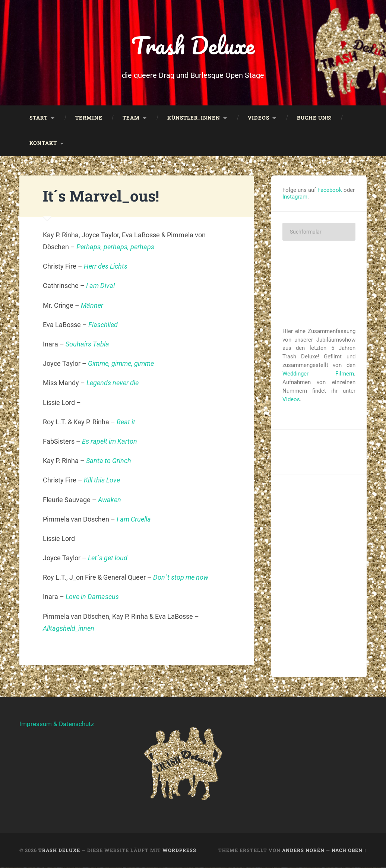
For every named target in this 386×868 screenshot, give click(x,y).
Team (131, 118)
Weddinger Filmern (318, 374)
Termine (89, 118)
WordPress (179, 851)
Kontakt (43, 144)
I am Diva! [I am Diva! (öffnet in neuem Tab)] (101, 286)
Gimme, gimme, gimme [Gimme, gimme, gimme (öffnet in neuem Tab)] (121, 364)
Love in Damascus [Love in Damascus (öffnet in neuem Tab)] (92, 597)
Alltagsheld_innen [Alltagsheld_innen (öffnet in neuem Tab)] (69, 629)
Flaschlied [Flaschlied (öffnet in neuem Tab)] (103, 325)
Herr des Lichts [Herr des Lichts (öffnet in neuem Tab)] (106, 267)
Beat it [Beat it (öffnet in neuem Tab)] (126, 422)
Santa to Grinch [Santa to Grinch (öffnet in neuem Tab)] (109, 461)
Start (39, 118)
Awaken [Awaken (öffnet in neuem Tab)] (110, 500)
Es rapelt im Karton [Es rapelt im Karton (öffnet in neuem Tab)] (110, 442)
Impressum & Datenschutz (57, 725)
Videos (259, 118)
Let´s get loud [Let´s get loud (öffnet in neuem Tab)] (108, 559)
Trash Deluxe (193, 45)
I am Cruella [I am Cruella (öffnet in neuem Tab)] (134, 519)
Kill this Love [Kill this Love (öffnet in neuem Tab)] (102, 481)
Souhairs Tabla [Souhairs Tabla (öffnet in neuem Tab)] (87, 345)
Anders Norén (303, 851)
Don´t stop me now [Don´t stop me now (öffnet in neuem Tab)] (181, 578)
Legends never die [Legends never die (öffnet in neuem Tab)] (113, 384)
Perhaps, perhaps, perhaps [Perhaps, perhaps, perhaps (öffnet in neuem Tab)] (115, 248)
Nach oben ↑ (349, 851)
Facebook (330, 190)
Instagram (295, 197)
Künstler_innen (194, 118)
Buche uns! (314, 118)
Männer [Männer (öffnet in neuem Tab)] (92, 306)
